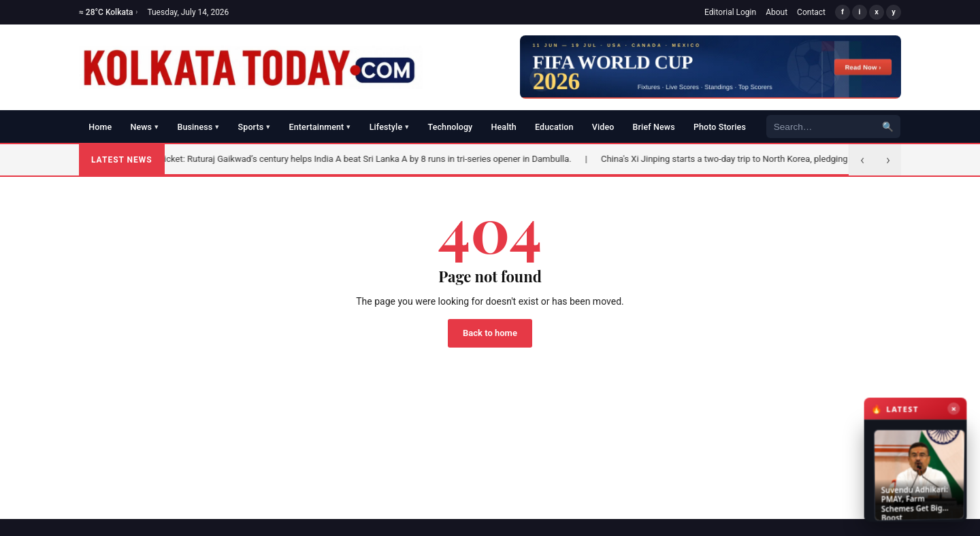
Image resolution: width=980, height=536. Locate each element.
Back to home (490, 333)
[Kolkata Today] (251, 67)
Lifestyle (390, 127)
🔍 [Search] (888, 127)
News (144, 127)
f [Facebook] (843, 12)
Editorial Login (730, 12)
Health (504, 127)
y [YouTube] (894, 12)
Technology (451, 127)
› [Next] (888, 160)
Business (198, 127)
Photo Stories (720, 127)
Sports (255, 127)
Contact (811, 12)
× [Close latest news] (951, 419)
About (777, 12)
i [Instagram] (860, 12)
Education (554, 127)
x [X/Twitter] (877, 12)
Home (100, 127)
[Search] (821, 127)
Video (603, 127)
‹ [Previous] (862, 160)
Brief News (654, 127)
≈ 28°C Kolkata (108, 12)
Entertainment (320, 127)
